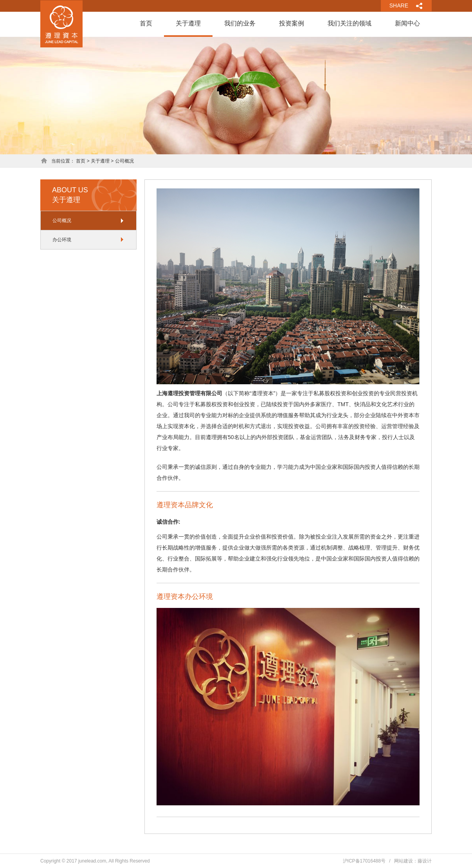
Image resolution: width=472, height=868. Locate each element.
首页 (146, 23)
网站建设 (404, 861)
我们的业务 (240, 23)
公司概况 (62, 221)
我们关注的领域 (349, 23)
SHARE (399, 5)
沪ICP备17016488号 (364, 861)
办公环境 (62, 240)
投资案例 (292, 23)
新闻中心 (407, 23)
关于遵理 (188, 23)
